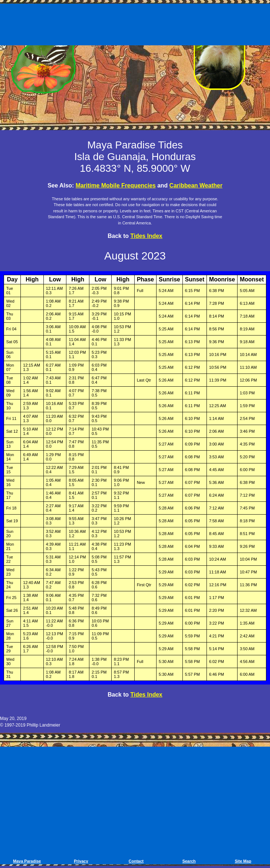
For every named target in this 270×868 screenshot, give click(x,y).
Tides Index (146, 236)
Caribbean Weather (196, 185)
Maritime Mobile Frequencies (116, 185)
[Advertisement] (135, 26)
